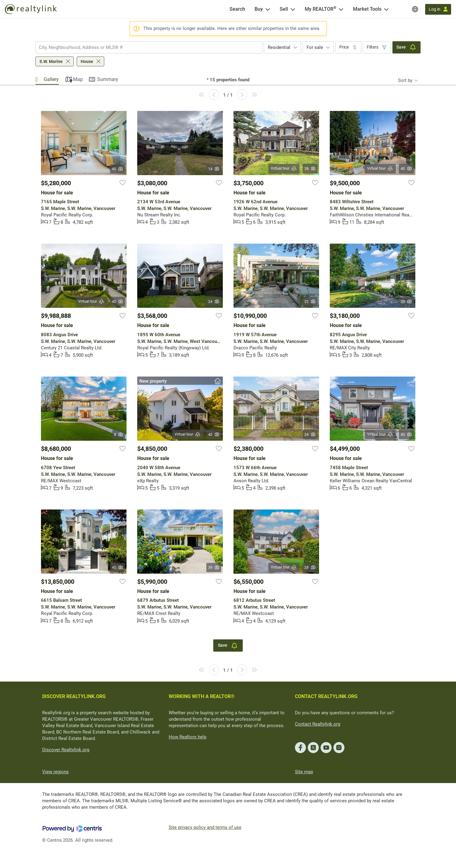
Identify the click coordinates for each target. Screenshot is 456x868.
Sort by (405, 80)
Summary (108, 79)
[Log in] (438, 9)
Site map (304, 772)
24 (214, 302)
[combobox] (149, 47)
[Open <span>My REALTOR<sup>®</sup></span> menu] (341, 9)
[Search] (237, 9)
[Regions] (415, 9)
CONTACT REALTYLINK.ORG (326, 696)
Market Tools (367, 9)
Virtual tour (284, 169)
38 (310, 169)
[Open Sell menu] (293, 9)
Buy (259, 9)
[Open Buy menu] (268, 9)
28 (310, 568)
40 (118, 169)
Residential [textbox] (279, 47)
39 (214, 568)
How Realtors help (188, 737)
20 (406, 302)
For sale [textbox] (315, 47)
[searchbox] (145, 47)
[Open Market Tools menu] (386, 9)
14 (214, 169)
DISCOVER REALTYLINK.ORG (74, 696)
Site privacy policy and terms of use (205, 827)
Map (78, 79)
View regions (55, 772)
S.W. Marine (51, 61)
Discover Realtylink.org (66, 750)
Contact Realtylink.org (318, 724)
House (87, 61)
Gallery (51, 79)
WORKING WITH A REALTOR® (202, 696)
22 (310, 302)
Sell (284, 9)
